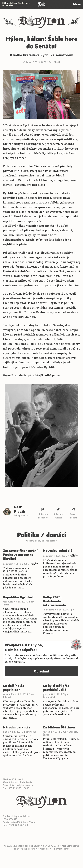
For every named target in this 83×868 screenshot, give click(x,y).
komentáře (49, 610)
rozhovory (8, 602)
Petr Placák (55, 62)
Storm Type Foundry (27, 849)
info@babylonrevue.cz (22, 785)
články (6, 732)
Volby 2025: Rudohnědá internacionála (54, 601)
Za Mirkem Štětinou (59, 727)
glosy (46, 694)
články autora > (22, 516)
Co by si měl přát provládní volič (56, 688)
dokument (8, 564)
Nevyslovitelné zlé (58, 551)
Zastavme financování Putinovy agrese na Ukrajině (20, 555)
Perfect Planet (62, 849)
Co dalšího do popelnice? (14, 688)
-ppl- (73, 610)
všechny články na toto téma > (42, 541)
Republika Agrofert (18, 597)
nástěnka (27, 62)
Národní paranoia (17, 727)
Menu (77, 4)
